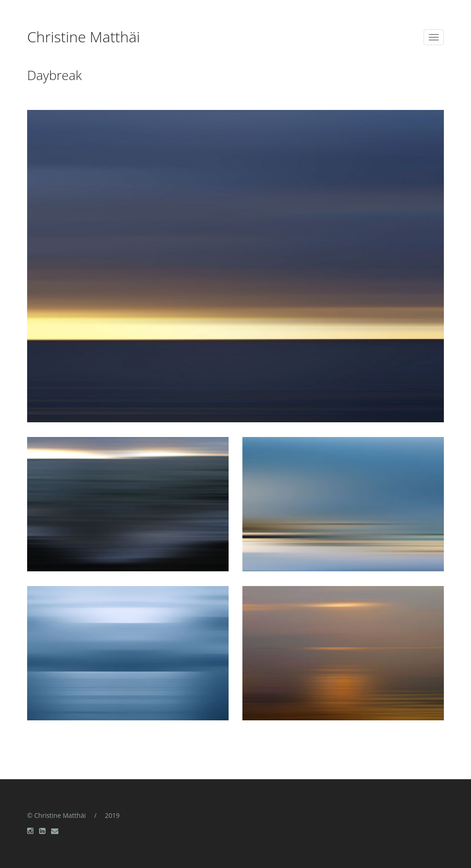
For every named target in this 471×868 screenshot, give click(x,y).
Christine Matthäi (83, 38)
